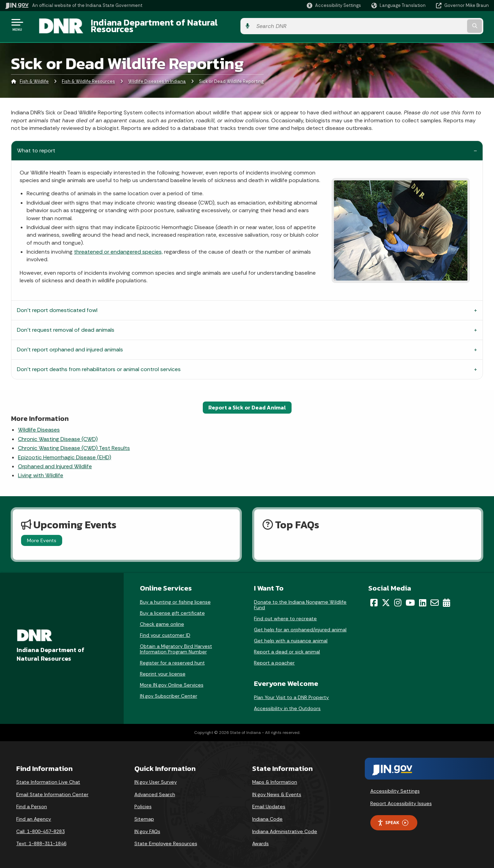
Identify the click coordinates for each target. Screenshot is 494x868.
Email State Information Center (52, 790)
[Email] (435, 599)
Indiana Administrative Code (285, 827)
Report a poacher (274, 659)
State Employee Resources (166, 840)
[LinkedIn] (423, 599)
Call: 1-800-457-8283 (40, 827)
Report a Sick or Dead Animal (247, 404)
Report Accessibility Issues (401, 799)
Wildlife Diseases (39, 426)
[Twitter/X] (386, 599)
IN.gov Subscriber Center (169, 692)
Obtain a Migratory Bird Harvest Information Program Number (176, 645)
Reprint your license (163, 670)
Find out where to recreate (285, 615)
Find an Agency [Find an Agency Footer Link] (34, 815)
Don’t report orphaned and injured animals (70, 346)
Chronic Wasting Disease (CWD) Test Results (74, 444)
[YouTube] (410, 599)
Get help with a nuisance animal (291, 637)
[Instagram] (398, 599)
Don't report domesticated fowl (57, 306)
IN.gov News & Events (277, 790)
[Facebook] (374, 599)
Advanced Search (155, 790)
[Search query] (433, 25)
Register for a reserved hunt (172, 659)
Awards (260, 840)
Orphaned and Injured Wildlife (55, 463)
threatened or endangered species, (118, 248)
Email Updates (269, 803)
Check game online (162, 620)
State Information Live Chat (48, 778)
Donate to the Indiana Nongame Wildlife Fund (300, 601)
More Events (42, 536)
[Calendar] (446, 599)
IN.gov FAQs (147, 827)
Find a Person (32, 803)
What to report (36, 146)
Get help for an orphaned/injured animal (300, 626)
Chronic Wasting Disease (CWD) (58, 435)
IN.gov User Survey (156, 778)
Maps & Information (275, 778)
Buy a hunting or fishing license (175, 598)
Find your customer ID (165, 631)
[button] (334, 5)
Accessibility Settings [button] (395, 787)
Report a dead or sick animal (287, 648)
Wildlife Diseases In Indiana (157, 78)
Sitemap (144, 815)
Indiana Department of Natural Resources (168, 25)
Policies (143, 803)
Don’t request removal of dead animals (66, 326)
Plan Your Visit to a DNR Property (291, 694)
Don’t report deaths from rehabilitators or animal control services (99, 365)
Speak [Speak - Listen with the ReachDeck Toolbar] (393, 819)
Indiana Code (267, 815)
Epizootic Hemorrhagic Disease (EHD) (65, 453)
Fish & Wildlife (34, 78)
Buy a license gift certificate (172, 609)
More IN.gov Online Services (172, 681)
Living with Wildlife (41, 471)
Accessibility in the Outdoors (287, 705)
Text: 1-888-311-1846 (41, 840)
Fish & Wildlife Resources (88, 78)
